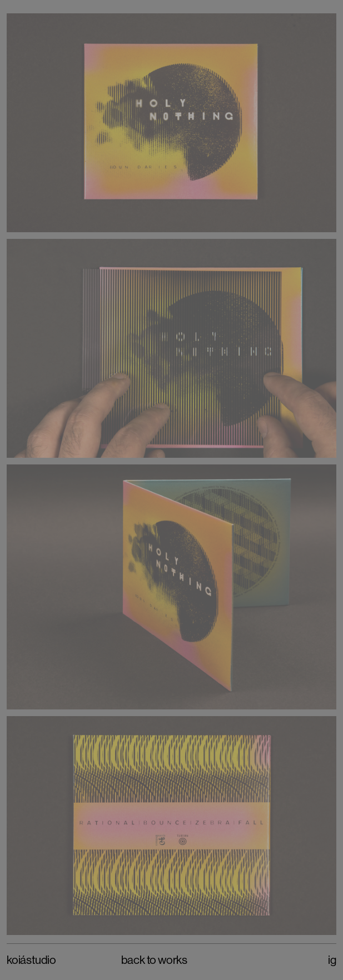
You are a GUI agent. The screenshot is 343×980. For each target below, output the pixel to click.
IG (332, 960)
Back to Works (154, 960)
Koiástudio (31, 960)
